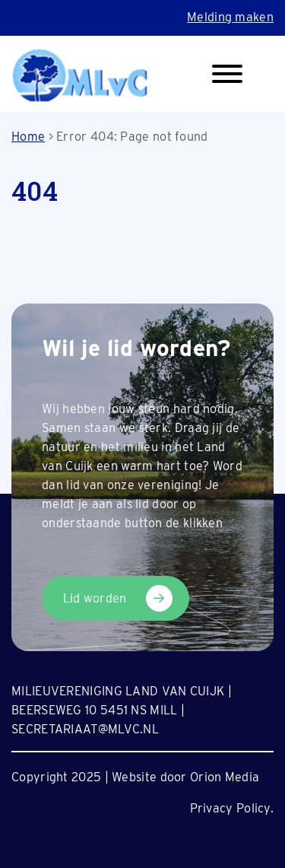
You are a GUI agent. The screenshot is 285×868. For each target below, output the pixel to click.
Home (28, 137)
